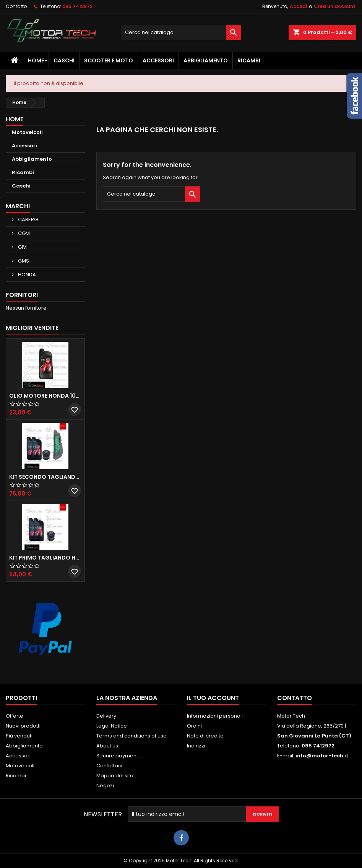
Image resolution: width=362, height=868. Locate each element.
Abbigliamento (206, 60)
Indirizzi (196, 746)
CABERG (27, 219)
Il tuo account (213, 698)
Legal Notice (112, 726)
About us (107, 746)
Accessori (158, 60)
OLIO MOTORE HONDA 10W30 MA (45, 396)
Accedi (298, 6)
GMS (23, 261)
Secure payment (117, 756)
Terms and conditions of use (131, 736)
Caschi (64, 60)
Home (36, 60)
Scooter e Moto (109, 60)
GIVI (22, 247)
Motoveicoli (27, 132)
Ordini (194, 726)
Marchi (18, 206)
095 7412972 (77, 6)
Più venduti (19, 736)
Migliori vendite (32, 328)
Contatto (16, 6)
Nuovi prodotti (23, 726)
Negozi (105, 786)
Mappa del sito (115, 776)
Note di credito (205, 736)
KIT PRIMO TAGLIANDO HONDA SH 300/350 (45, 558)
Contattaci (109, 766)
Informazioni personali (215, 716)
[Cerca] (181, 33)
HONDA (26, 275)
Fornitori (22, 295)
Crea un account (335, 6)
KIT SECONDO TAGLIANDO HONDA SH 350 (45, 477)
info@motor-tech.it (322, 756)
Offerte (15, 716)
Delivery (106, 716)
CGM (23, 233)
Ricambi (249, 60)
